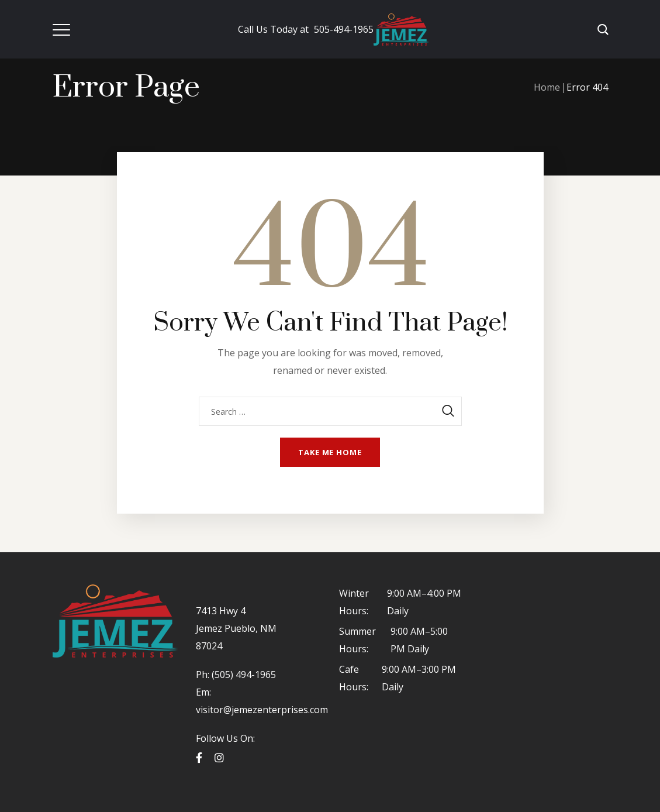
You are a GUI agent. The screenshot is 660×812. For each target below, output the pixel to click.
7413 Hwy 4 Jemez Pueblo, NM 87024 (236, 628)
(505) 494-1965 (243, 675)
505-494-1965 (306, 29)
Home (547, 87)
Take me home (330, 452)
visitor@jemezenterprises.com (262, 710)
